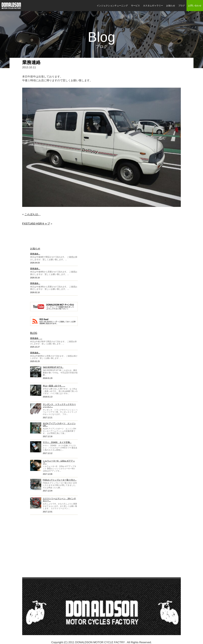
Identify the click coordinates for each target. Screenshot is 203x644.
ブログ (182, 6)
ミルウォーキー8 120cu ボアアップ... (59, 462)
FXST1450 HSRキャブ (36, 224)
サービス (135, 6)
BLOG (34, 333)
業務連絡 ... (36, 338)
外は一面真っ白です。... (54, 386)
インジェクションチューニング (112, 6)
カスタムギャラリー (153, 6)
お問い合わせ (195, 6)
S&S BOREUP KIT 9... (53, 367)
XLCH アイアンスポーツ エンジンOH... (59, 424)
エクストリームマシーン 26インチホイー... (59, 500)
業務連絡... (35, 254)
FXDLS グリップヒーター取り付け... (60, 480)
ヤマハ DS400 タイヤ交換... (57, 442)
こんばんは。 (33, 214)
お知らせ (171, 6)
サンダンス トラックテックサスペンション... (59, 405)
